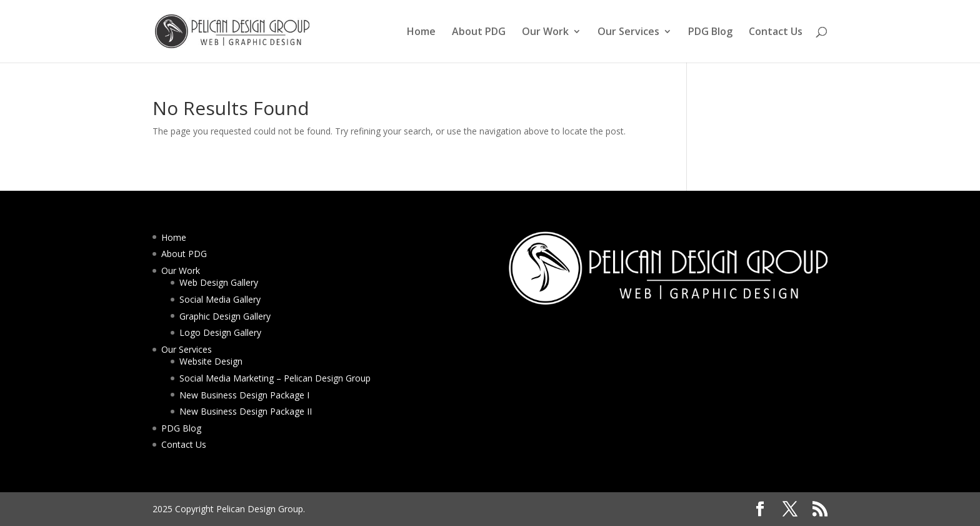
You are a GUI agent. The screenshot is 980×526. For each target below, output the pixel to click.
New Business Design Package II (246, 411)
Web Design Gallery (219, 282)
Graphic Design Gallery (225, 316)
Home (421, 33)
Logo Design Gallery (220, 332)
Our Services (628, 33)
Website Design (211, 361)
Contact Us (776, 33)
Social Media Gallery (220, 299)
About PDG (479, 33)
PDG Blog (710, 33)
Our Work (545, 33)
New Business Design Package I (244, 395)
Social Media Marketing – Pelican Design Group (275, 378)
